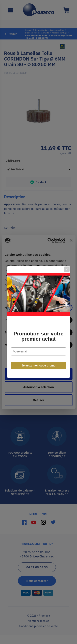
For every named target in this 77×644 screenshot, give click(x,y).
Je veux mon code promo (38, 365)
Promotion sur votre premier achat (38, 336)
